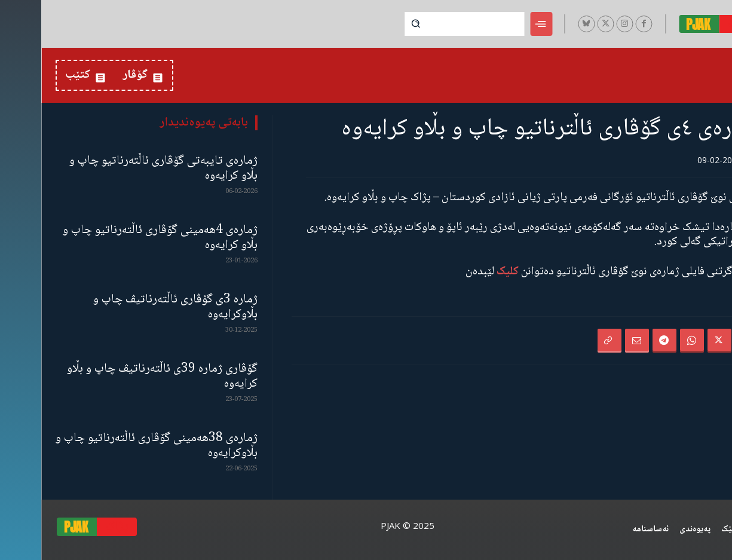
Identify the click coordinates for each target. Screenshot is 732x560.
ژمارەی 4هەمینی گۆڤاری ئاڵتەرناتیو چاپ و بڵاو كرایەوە (119, 238)
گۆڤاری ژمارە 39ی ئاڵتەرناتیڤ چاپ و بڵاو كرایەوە (121, 377)
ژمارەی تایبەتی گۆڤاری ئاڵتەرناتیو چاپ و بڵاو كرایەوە (122, 169)
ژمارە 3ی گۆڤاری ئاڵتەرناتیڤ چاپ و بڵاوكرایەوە (134, 307)
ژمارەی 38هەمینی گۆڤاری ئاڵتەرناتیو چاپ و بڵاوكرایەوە (115, 446)
